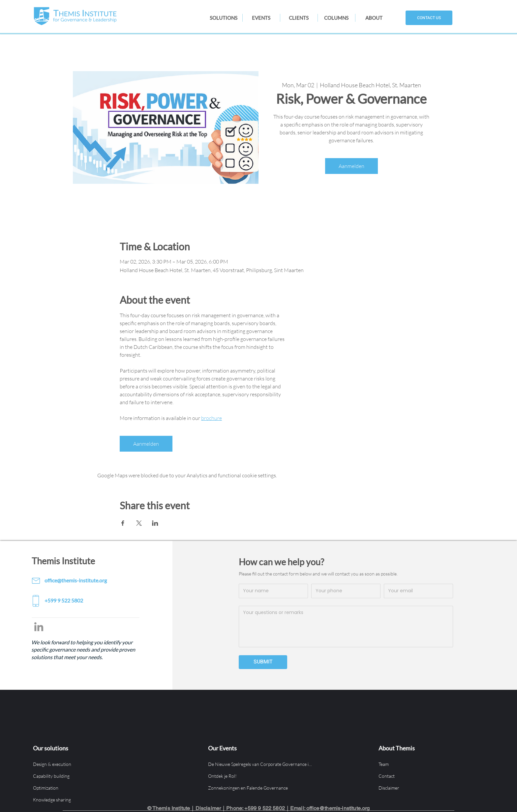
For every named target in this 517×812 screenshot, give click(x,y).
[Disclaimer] (432, 788)
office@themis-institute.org (338, 808)
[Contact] (432, 776)
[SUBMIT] (263, 662)
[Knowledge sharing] (86, 799)
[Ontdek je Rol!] (261, 776)
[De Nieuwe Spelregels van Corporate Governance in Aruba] (261, 764)
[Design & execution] (86, 764)
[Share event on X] (139, 523)
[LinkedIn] (39, 627)
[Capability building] (86, 776)
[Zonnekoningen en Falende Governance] (261, 788)
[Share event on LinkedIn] (155, 523)
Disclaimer (208, 808)
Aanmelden (351, 166)
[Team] (432, 764)
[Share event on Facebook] (123, 523)
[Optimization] (86, 788)
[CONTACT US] (429, 18)
